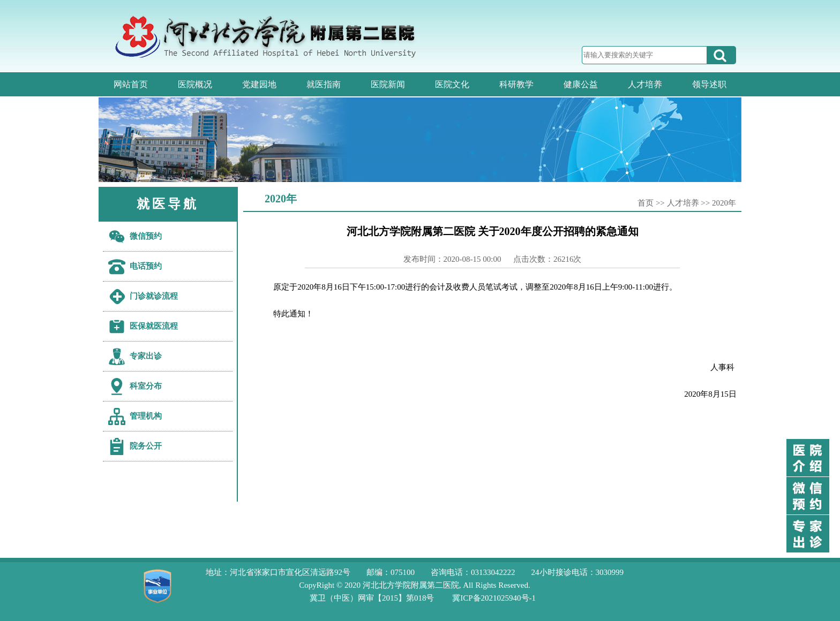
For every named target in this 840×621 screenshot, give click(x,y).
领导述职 (709, 84)
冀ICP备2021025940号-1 (494, 598)
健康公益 (581, 84)
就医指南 (324, 84)
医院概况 (195, 84)
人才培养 (645, 84)
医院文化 (452, 84)
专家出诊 (146, 356)
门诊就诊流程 (154, 296)
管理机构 (146, 416)
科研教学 (516, 84)
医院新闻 (388, 84)
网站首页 (131, 84)
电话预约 (146, 266)
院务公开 (146, 446)
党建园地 (259, 84)
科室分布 (146, 386)
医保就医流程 (154, 326)
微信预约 (146, 236)
